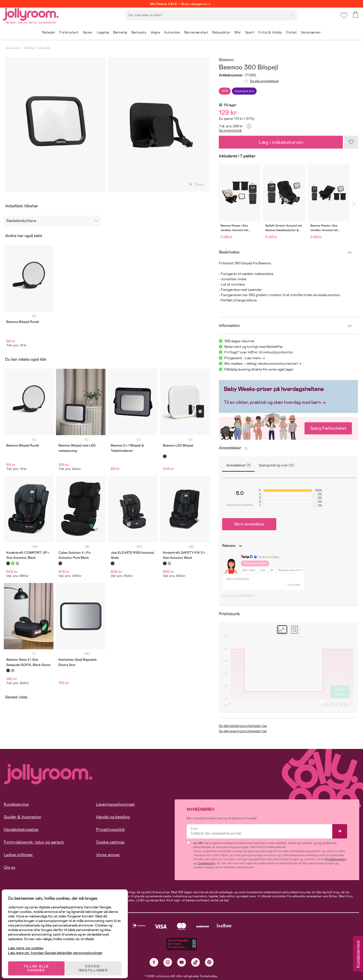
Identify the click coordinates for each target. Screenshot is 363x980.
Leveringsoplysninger (116, 804)
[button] (343, 19)
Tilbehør (29, 48)
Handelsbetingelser (21, 830)
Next (354, 204)
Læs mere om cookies (29, 943)
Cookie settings (110, 842)
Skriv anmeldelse (249, 524)
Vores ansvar (108, 855)
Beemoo (226, 60)
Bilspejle (44, 48)
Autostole (12, 48)
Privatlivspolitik (110, 830)
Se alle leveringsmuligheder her (243, 731)
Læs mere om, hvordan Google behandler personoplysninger (59, 947)
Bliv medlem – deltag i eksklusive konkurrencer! (261, 363)
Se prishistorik (230, 130)
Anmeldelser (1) (238, 465)
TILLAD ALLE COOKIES (39, 963)
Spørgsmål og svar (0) (276, 465)
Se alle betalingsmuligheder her (243, 726)
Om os (10, 867)
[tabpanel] (55, 124)
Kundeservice (16, 804)
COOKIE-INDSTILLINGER (97, 963)
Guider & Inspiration (23, 817)
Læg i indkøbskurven (281, 142)
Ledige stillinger (18, 855)
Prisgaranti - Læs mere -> (245, 358)
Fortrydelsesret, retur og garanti (34, 842)
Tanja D (247, 557)
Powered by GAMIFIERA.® (239, 596)
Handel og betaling (113, 817)
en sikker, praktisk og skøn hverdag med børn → (277, 402)
